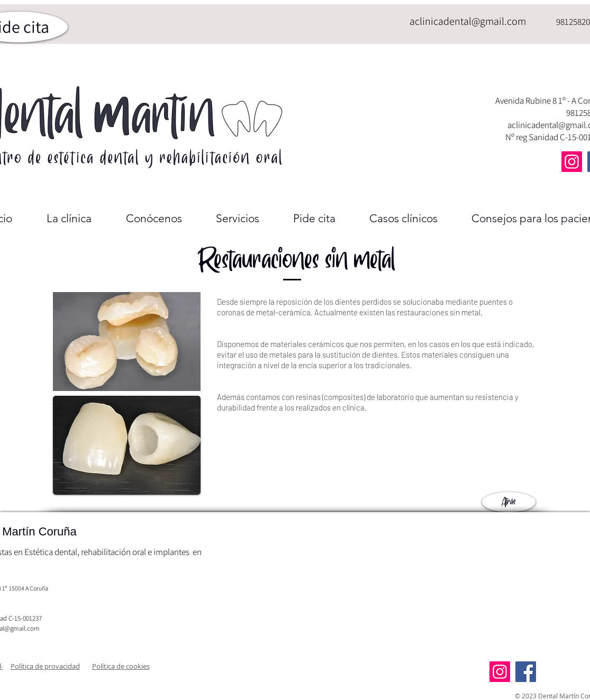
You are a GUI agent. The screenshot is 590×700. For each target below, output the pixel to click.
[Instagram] (572, 162)
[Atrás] (509, 502)
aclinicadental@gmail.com (468, 21)
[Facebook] (526, 672)
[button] (45, 666)
